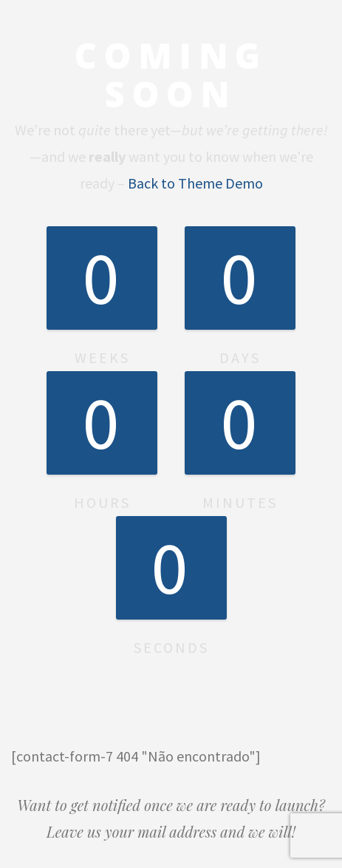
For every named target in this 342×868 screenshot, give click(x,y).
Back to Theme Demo (195, 183)
